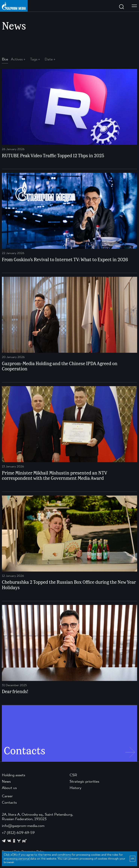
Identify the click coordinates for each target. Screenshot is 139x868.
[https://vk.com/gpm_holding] (9, 841)
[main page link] (14, 6)
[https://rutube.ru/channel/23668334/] (24, 841)
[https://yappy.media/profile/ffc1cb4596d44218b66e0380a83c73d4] (19, 841)
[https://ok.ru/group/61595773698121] (14, 841)
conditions (64, 855)
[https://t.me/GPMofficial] (4, 841)
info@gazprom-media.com (23, 826)
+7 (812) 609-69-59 (18, 833)
